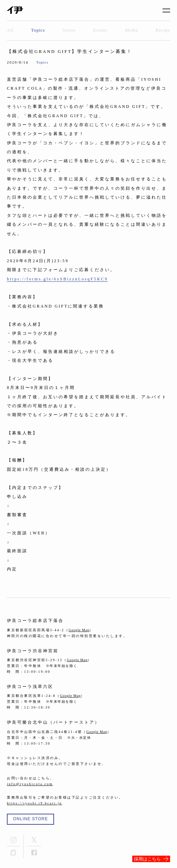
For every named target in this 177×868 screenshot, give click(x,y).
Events (100, 30)
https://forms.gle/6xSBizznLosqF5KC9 (57, 279)
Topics (38, 30)
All (10, 30)
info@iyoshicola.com (30, 784)
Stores (69, 30)
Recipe (163, 30)
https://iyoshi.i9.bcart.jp (34, 803)
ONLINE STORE (30, 819)
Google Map (79, 630)
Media (132, 30)
